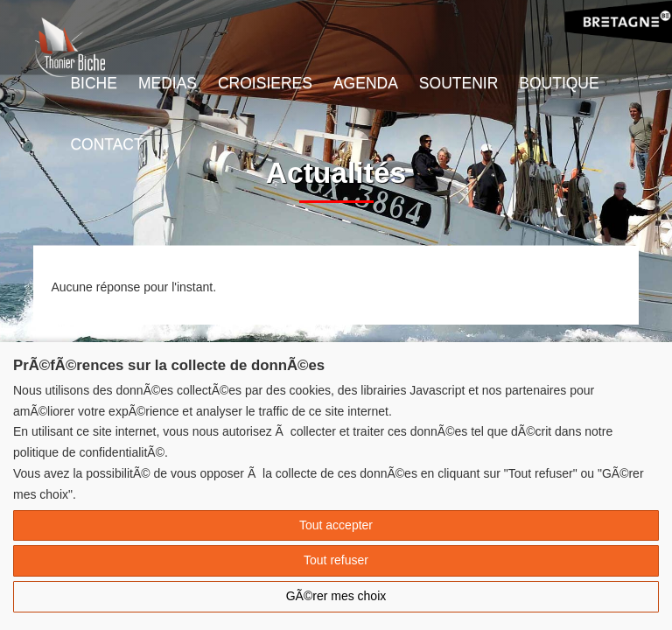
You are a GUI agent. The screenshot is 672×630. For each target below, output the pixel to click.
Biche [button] (93, 83)
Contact (106, 144)
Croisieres (265, 83)
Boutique (559, 83)
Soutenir (458, 83)
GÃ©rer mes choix (336, 596)
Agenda (366, 83)
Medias (168, 83)
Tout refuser (336, 560)
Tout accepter (336, 525)
